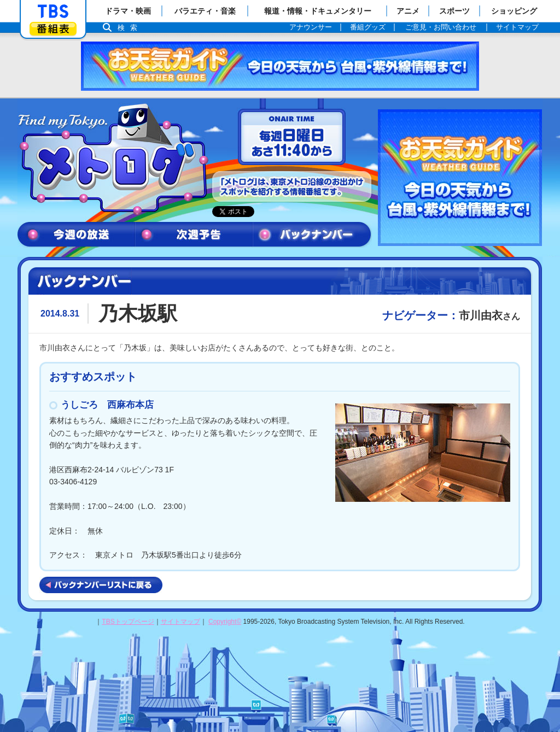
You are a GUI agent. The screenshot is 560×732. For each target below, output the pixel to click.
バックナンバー (312, 235)
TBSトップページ (128, 622)
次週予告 (194, 235)
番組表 (53, 29)
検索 (130, 28)
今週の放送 (76, 235)
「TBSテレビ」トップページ (53, 11)
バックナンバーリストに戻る (101, 585)
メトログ (112, 160)
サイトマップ (180, 622)
